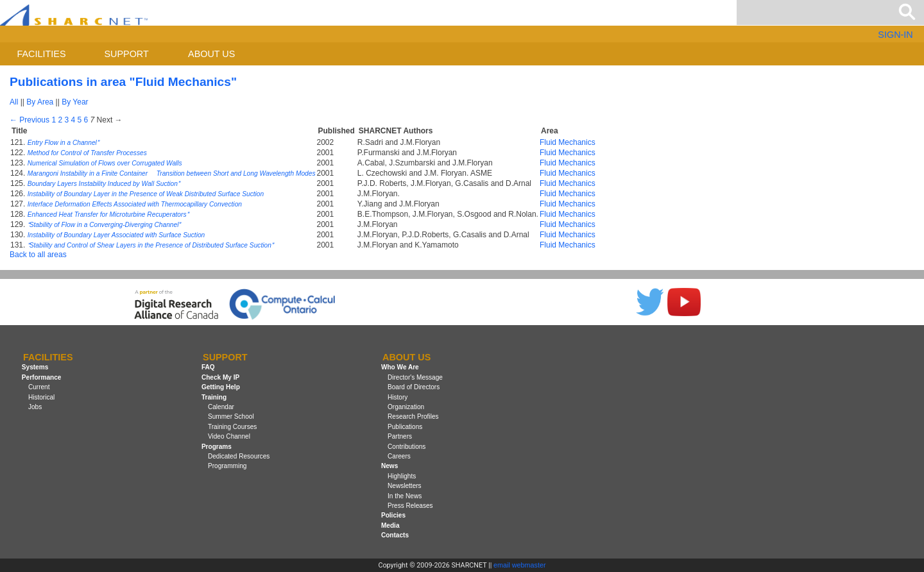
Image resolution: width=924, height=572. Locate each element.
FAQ (208, 368)
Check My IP (220, 377)
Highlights (402, 476)
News (389, 466)
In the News (405, 496)
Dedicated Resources (239, 456)
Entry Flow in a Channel (63, 143)
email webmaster (520, 565)
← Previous (30, 120)
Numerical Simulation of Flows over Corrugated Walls (105, 163)
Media (390, 526)
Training (214, 397)
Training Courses (232, 427)
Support (126, 54)
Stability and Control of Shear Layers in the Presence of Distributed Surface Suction (150, 245)
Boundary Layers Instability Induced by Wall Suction (104, 184)
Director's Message (415, 377)
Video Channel (229, 436)
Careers (399, 456)
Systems (35, 368)
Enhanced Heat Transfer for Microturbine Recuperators (108, 214)
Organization (406, 407)
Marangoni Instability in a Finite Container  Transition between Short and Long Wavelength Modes (172, 173)
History (398, 397)
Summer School (231, 416)
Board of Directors (414, 387)
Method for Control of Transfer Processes (87, 153)
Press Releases (410, 506)
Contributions (406, 447)
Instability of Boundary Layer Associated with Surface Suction (116, 235)
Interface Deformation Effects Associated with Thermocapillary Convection (135, 204)
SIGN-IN (895, 35)
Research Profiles (413, 416)
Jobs (35, 407)
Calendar (221, 407)
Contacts (395, 535)
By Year (75, 102)
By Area (40, 102)
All (14, 102)
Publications (405, 427)
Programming (227, 466)
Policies (393, 515)
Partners (400, 436)
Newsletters (405, 486)
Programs (217, 447)
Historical (41, 397)
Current (39, 387)
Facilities (42, 54)
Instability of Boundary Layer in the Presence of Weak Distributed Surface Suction (146, 194)
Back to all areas (38, 255)
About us (211, 54)
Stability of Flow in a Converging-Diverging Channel (104, 225)
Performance (42, 377)
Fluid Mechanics (568, 142)
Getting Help (221, 387)
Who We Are (400, 368)
